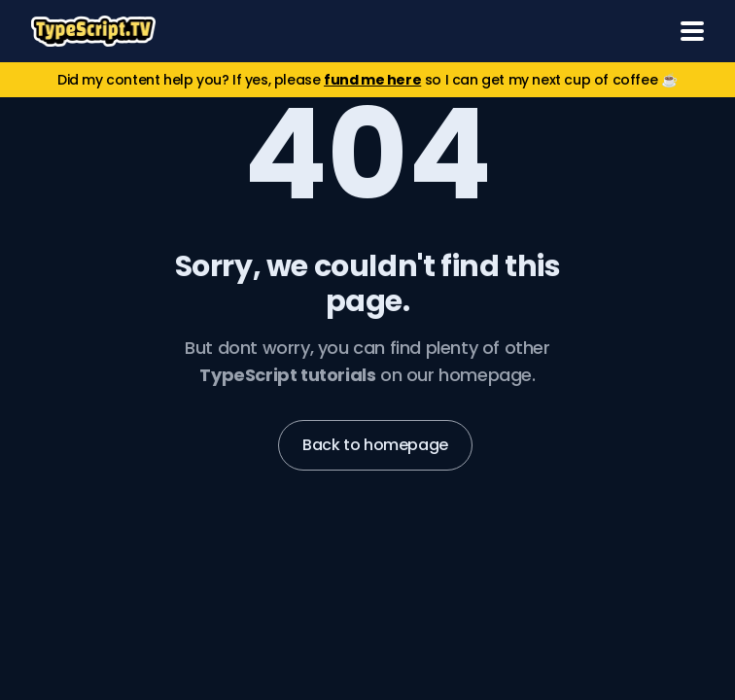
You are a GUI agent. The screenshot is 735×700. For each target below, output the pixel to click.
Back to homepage (375, 445)
